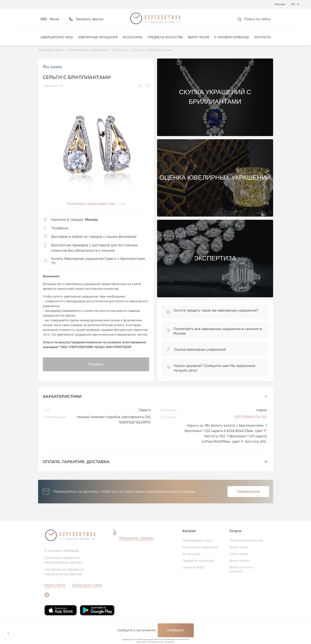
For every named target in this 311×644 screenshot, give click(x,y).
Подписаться (248, 492)
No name (52, 67)
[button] (50, 19)
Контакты (262, 37)
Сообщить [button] (176, 630)
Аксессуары (132, 37)
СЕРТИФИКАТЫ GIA (250, 417)
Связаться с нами (87, 585)
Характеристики (156, 397)
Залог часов (239, 554)
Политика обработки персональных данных (63, 560)
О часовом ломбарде (232, 37)
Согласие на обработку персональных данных (64, 572)
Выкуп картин (240, 561)
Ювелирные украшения (98, 37)
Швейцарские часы (57, 37)
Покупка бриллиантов (246, 541)
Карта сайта (55, 585)
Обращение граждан (136, 538)
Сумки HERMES (194, 568)
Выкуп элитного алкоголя (241, 570)
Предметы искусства (165, 37)
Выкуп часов (198, 37)
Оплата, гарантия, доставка (156, 462)
